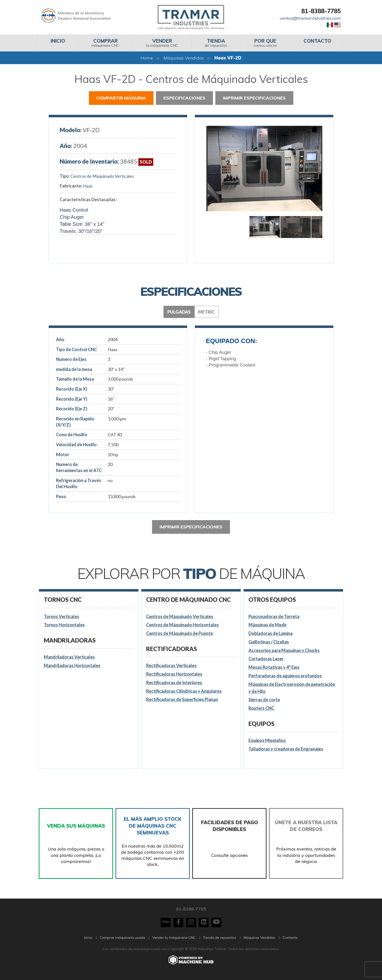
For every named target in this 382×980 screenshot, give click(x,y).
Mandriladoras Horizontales (72, 665)
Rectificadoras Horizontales (174, 674)
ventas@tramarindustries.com (310, 18)
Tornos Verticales (62, 616)
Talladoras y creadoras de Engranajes (286, 749)
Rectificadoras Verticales (171, 665)
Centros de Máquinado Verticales (102, 176)
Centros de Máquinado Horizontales (182, 625)
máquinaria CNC (105, 43)
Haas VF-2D (228, 58)
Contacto (290, 941)
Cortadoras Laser (266, 659)
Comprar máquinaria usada (122, 941)
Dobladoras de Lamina (271, 633)
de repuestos (216, 43)
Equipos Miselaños (267, 740)
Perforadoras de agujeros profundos (285, 676)
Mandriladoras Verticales (69, 657)
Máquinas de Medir (268, 625)
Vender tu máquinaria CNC (174, 941)
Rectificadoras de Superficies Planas (182, 699)
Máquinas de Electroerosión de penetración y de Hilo (292, 688)
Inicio (88, 941)
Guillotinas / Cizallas (269, 642)
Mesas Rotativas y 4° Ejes (274, 667)
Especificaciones (184, 98)
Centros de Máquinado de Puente (180, 633)
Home (147, 58)
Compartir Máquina (121, 98)
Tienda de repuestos (220, 941)
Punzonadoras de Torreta (274, 616)
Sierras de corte (264, 700)
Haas (88, 186)
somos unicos (265, 43)
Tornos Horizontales (64, 625)
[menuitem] (58, 43)
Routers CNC (261, 708)
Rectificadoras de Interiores (174, 683)
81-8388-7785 (321, 11)
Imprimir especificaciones (254, 98)
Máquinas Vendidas (184, 58)
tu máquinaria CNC (162, 43)
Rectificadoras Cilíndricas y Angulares (184, 691)
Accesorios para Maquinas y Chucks (284, 650)
